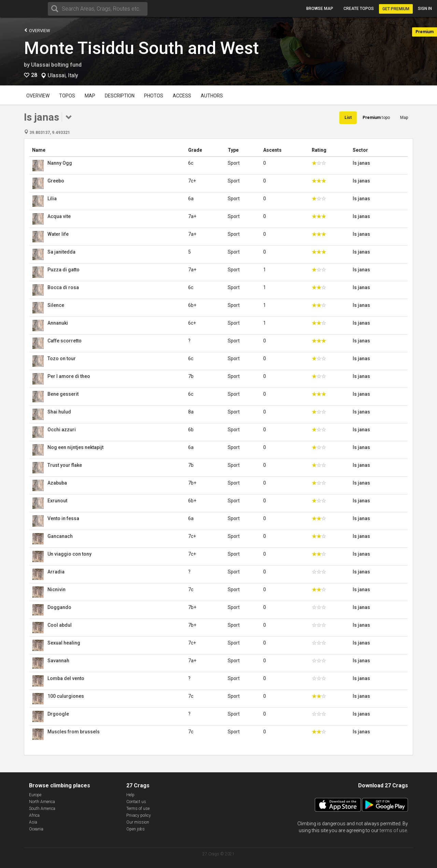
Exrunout (57, 501)
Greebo (56, 181)
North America (42, 802)
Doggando (59, 607)
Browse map (320, 9)
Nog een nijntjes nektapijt (75, 447)
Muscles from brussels (74, 732)
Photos (154, 96)
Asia (33, 822)
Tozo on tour (62, 358)
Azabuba (57, 483)
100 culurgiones (66, 696)
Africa (34, 815)
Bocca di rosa (63, 287)
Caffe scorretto (65, 341)
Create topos (359, 9)
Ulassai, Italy (63, 76)
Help (130, 795)
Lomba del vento (66, 678)
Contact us (136, 802)
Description (120, 96)
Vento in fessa (63, 518)
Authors (212, 96)
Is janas (361, 163)
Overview (37, 30)
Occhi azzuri (62, 430)
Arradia (56, 572)
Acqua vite (59, 216)
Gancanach (60, 536)
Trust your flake (65, 465)
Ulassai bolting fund (56, 65)
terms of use (393, 830)
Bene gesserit (63, 394)
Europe (35, 795)
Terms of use (138, 809)
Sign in (425, 9)
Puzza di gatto (64, 270)
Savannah (58, 661)
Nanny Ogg (60, 163)
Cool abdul (60, 625)
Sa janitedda (61, 252)
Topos (67, 96)
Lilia (52, 199)
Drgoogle (58, 714)
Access (182, 96)
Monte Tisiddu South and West (141, 48)
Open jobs (136, 829)
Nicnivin (57, 589)
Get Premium (396, 9)
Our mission (138, 822)
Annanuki (58, 323)
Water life (58, 234)
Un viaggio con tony (69, 554)
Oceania (36, 829)
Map (90, 96)
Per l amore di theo (69, 376)
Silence (56, 305)
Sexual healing (64, 643)
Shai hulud (59, 412)
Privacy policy (139, 815)
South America (42, 809)
